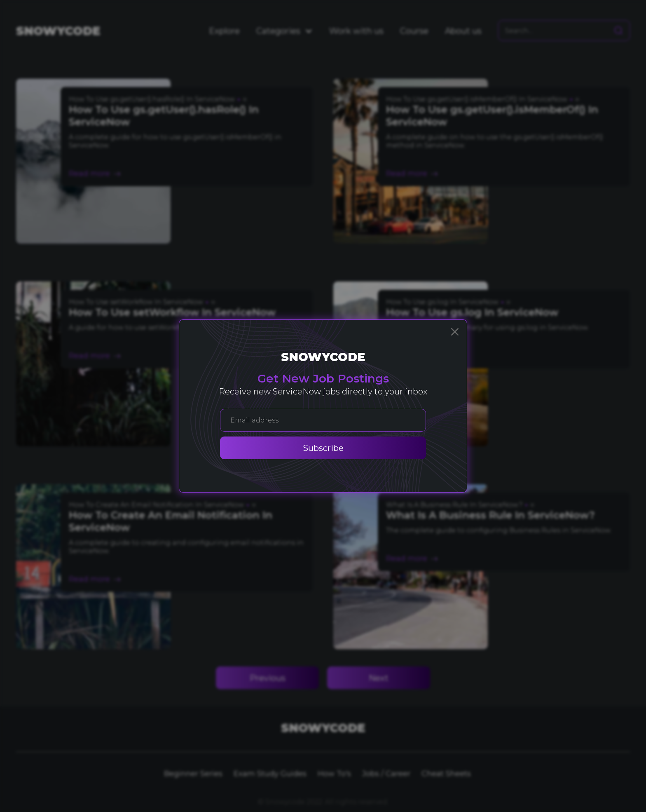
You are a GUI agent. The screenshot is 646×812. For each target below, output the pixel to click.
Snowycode (323, 357)
